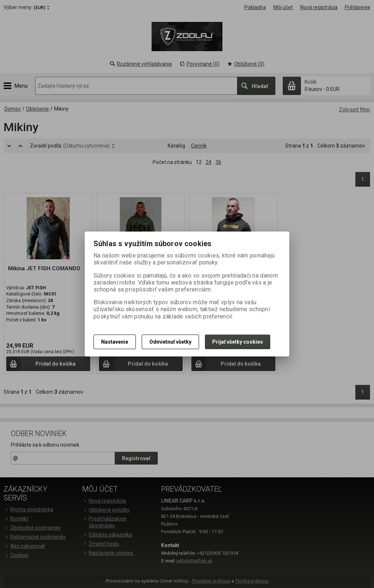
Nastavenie (115, 342)
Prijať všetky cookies (238, 342)
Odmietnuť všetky (170, 342)
